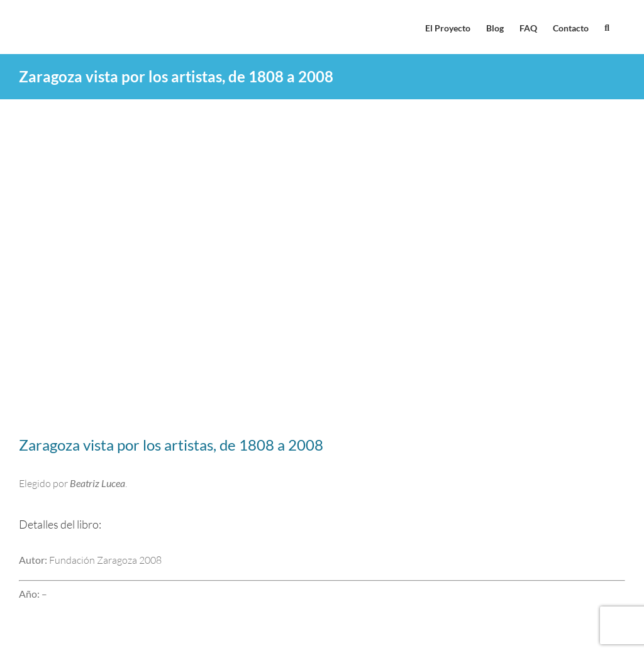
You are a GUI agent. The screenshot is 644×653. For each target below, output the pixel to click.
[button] (607, 27)
